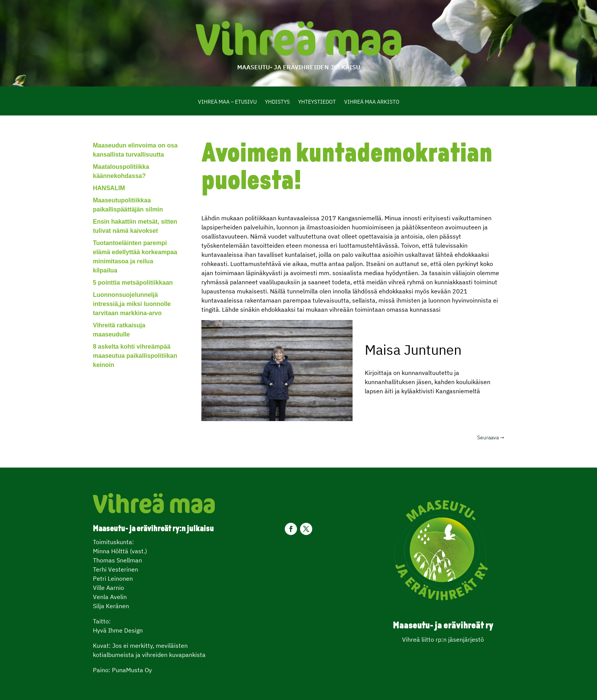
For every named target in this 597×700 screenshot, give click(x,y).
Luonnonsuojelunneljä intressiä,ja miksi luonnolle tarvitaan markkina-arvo (132, 304)
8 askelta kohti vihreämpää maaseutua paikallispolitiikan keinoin (135, 356)
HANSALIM (109, 188)
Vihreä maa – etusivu (227, 102)
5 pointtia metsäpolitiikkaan (133, 283)
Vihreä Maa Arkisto (372, 102)
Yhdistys (277, 102)
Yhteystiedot (317, 102)
